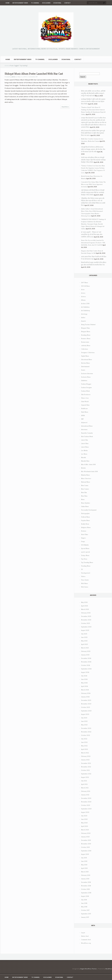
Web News (84, 583)
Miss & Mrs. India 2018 (88, 464)
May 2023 (84, 725)
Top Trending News (87, 562)
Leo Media (84, 450)
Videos (83, 576)
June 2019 (84, 861)
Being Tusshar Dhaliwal (88, 325)
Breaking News (86, 335)
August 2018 (85, 896)
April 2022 (84, 749)
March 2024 (85, 690)
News (83, 499)
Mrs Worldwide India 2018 (89, 471)
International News (87, 426)
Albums (83, 300)
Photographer (85, 513)
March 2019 (85, 872)
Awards (83, 321)
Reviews (84, 531)
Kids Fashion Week (87, 436)
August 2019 (85, 854)
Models (83, 468)
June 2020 (84, 819)
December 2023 (86, 700)
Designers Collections (88, 352)
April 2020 (85, 826)
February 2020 (86, 833)
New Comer (85, 485)
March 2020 (85, 830)
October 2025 (86, 623)
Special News (85, 548)
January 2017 (85, 917)
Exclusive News (86, 377)
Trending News (86, 566)
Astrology (84, 314)
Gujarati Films (85, 405)
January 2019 (85, 879)
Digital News (85, 356)
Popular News (85, 520)
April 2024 (84, 686)
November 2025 (86, 620)
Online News (85, 506)
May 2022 (84, 746)
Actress (83, 297)
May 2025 (84, 641)
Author (83, 318)
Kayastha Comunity (87, 433)
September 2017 (86, 914)
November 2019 (86, 844)
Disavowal (57, 3)
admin (13, 77)
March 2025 (85, 648)
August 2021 (85, 777)
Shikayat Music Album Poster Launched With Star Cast (34, 74)
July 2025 (84, 634)
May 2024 (84, 683)
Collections (85, 349)
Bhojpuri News (86, 332)
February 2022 (86, 756)
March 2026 (85, 609)
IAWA (83, 415)
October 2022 (86, 735)
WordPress (109, 969)
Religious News (86, 527)
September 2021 (86, 774)
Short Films (85, 534)
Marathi (83, 457)
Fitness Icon (85, 398)
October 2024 (86, 665)
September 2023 (86, 711)
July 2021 (84, 781)
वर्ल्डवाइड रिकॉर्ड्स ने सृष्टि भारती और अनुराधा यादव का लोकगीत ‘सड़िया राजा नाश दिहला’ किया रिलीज (93, 102)
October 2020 (86, 805)
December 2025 (86, 616)
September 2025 (86, 627)
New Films (84, 496)
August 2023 (85, 714)
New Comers (85, 489)
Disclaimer (46, 3)
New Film (84, 492)
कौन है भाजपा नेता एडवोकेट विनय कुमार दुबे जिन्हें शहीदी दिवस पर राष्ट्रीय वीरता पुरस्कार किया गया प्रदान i (93, 133)
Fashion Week (85, 391)
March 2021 (85, 788)
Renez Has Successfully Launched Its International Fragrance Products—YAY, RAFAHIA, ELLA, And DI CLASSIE (93, 243)
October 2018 (85, 889)
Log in (83, 933)
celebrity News (86, 346)
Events (83, 370)
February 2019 (86, 875)
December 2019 (86, 840)
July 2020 (84, 816)
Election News (85, 363)
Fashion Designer (86, 387)
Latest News (85, 447)
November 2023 (86, 704)
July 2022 (84, 739)
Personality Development (89, 510)
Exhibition (84, 380)
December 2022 (86, 728)
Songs (83, 541)
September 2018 (86, 893)
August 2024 (85, 672)
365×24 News (85, 286)
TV (82, 569)
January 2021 (85, 795)
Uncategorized (86, 573)
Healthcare (84, 408)
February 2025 (86, 651)
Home (8, 3)
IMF (82, 419)
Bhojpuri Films (86, 328)
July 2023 (84, 718)
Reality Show (85, 524)
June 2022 (84, 742)
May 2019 (84, 865)
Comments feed (86, 940)
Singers (83, 538)
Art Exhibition (85, 307)
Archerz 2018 (85, 304)
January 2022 (85, 760)
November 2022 (86, 732)
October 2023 (86, 707)
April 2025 (84, 644)
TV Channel (35, 3)
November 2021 (86, 767)
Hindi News (85, 412)
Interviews (84, 429)
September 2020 (86, 809)
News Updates (86, 503)
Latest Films (85, 443)
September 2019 (86, 851)
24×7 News (85, 283)
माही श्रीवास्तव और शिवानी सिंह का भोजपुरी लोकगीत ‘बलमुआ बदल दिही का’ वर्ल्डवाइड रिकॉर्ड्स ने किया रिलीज (93, 192)
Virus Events (85, 580)
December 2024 (86, 658)
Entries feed (85, 936)
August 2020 (85, 812)
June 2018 (84, 903)
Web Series (85, 587)
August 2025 (85, 630)
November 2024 (86, 662)
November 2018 (86, 886)
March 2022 (85, 753)
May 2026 (84, 602)
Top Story (84, 559)
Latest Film (84, 440)
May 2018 (84, 907)
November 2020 (86, 802)
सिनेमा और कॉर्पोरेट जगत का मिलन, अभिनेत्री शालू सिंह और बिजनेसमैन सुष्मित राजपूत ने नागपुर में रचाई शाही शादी (93, 93)
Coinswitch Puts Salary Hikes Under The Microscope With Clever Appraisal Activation (93, 184)
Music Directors (86, 478)
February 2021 (86, 791)
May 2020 (84, 823)
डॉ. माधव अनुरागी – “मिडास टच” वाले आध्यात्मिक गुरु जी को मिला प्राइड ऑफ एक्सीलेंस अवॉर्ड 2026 (92, 234)
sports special (85, 552)
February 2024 (86, 693)
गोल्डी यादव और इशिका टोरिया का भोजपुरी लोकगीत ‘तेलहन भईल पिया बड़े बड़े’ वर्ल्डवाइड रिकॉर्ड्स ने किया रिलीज (93, 160)
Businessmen (85, 342)
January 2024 (85, 697)
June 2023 (84, 721)
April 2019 (84, 868)
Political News (86, 517)
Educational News (87, 359)
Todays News (85, 555)
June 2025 (84, 637)
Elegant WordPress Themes (88, 969)
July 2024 (84, 676)
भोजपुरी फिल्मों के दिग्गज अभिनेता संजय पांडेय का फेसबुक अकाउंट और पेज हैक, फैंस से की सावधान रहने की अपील (93, 149)
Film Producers (86, 394)
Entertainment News (20, 3)
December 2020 (86, 798)
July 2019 (84, 858)
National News (86, 482)
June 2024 (84, 679)
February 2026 (86, 613)
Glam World (85, 401)
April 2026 (85, 606)
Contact (67, 3)
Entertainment (85, 366)
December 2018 (86, 882)
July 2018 (84, 900)
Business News (86, 339)
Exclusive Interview (87, 373)
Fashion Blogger (86, 384)
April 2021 (84, 784)
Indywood (84, 422)
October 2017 (85, 910)
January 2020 (85, 837)
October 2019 (85, 847)
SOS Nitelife (85, 545)
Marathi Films (85, 461)
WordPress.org (86, 943)
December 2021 (86, 763)
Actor (83, 290)
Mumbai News (85, 475)
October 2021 (85, 770)
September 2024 (86, 669)
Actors (83, 293)
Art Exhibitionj (85, 311)
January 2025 (85, 655)
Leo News (84, 454)
